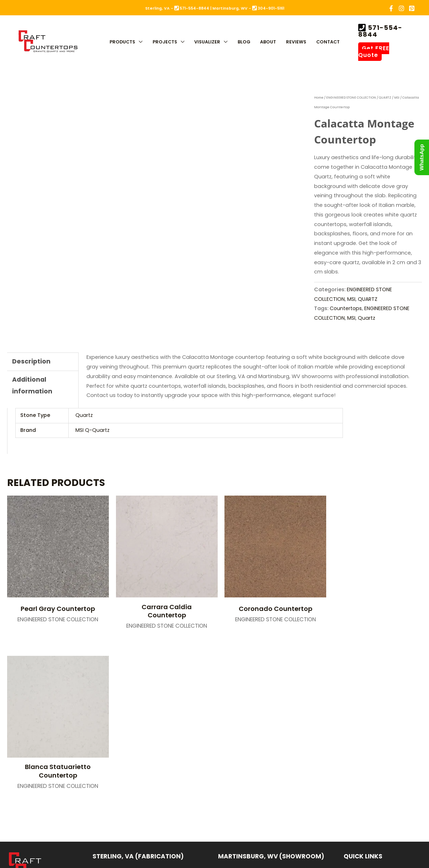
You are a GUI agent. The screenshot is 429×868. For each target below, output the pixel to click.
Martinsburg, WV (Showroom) (271, 693)
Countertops (346, 308)
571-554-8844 (380, 31)
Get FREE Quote (374, 52)
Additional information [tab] (32, 386)
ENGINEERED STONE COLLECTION (352, 98)
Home (319, 98)
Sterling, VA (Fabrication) (138, 693)
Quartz (367, 318)
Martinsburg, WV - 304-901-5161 (248, 8)
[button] (139, 43)
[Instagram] (401, 8)
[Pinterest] (412, 8)
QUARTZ (387, 98)
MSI (399, 98)
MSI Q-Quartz (92, 430)
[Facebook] (391, 8)
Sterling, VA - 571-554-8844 (177, 8)
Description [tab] (31, 362)
